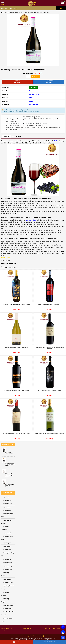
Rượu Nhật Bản (7, 546)
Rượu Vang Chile (16, 12)
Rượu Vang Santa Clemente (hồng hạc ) (50, 304)
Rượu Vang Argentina (5, 528)
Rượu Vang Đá (7, 579)
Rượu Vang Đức (7, 533)
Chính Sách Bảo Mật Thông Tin (8, 613)
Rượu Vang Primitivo (5, 594)
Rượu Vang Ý (6, 497)
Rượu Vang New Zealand (6, 522)
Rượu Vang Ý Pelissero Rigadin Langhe (9, 475)
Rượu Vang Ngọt (7, 569)
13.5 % (31, 98)
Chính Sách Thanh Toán (7, 620)
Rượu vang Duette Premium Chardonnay (10, 486)
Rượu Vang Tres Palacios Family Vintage (50, 390)
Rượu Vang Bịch (7, 543)
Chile (30, 91)
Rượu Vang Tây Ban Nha (7, 515)
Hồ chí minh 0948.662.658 (49, 82)
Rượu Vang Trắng (34, 94)
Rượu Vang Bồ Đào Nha (7, 538)
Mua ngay (36, 77)
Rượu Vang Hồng (7, 566)
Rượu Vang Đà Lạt (8, 549)
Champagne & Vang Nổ (8, 554)
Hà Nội (16, 642)
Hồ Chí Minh (49, 642)
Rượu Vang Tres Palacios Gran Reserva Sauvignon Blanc (50, 434)
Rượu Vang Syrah (7, 608)
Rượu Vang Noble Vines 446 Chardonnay (16, 347)
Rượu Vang (8, 12)
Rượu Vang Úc (7, 507)
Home (3, 12)
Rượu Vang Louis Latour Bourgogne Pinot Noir (10, 464)
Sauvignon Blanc (34, 105)
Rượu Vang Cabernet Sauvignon (8, 587)
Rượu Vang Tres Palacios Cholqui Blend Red (16, 390)
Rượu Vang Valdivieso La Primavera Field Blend (16, 434)
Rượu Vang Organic (8, 582)
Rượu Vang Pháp (7, 504)
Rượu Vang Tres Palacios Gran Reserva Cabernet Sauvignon (50, 348)
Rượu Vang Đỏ (7, 559)
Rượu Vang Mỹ (7, 510)
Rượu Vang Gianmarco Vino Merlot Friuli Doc (9, 454)
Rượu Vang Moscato (5, 574)
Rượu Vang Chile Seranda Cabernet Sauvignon (16, 304)
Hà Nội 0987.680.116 (17, 82)
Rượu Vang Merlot (8, 605)
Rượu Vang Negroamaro (5, 600)
